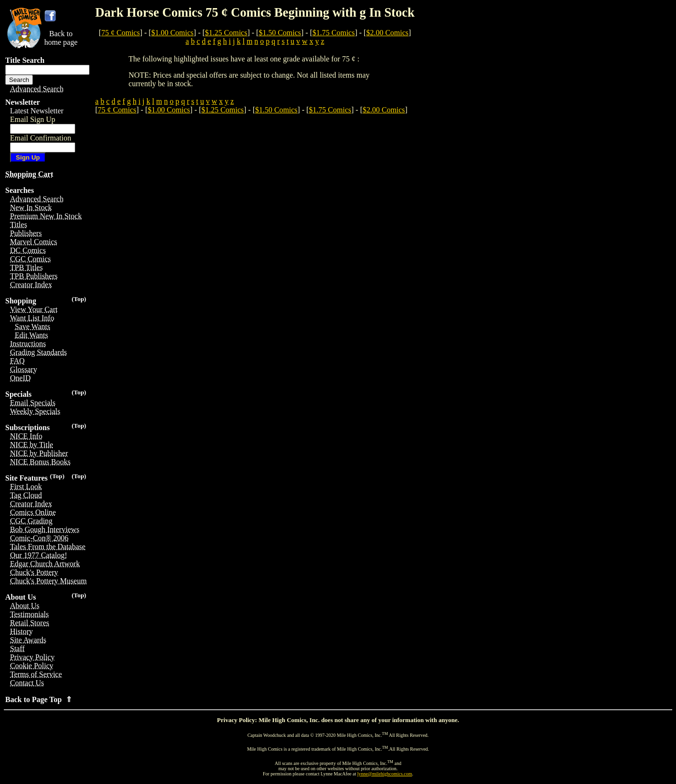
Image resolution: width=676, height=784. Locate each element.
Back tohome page (61, 38)
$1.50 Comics (280, 33)
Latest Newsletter (37, 111)
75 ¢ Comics (121, 33)
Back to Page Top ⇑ (39, 699)
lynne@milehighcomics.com (385, 774)
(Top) (79, 299)
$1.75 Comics (333, 33)
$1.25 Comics (226, 33)
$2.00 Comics (387, 33)
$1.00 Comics (173, 33)
